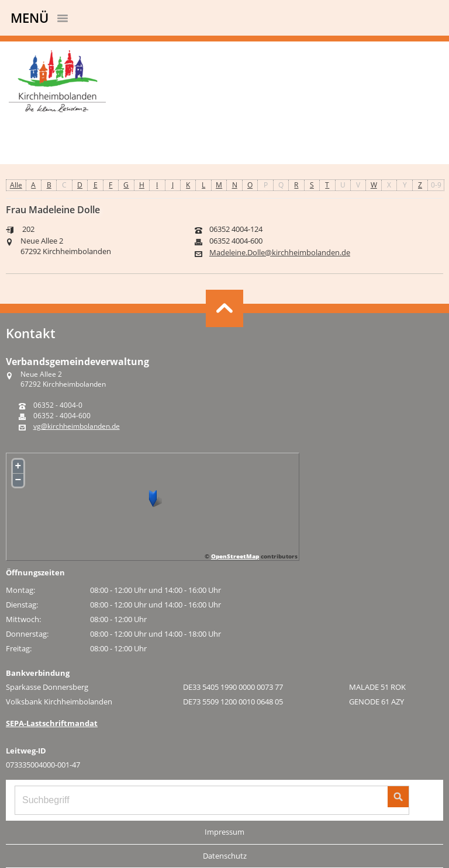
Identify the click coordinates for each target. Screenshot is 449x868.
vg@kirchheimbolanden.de (77, 426)
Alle (16, 185)
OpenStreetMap (235, 556)
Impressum (224, 832)
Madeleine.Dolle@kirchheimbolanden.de (280, 253)
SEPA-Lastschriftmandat (52, 723)
